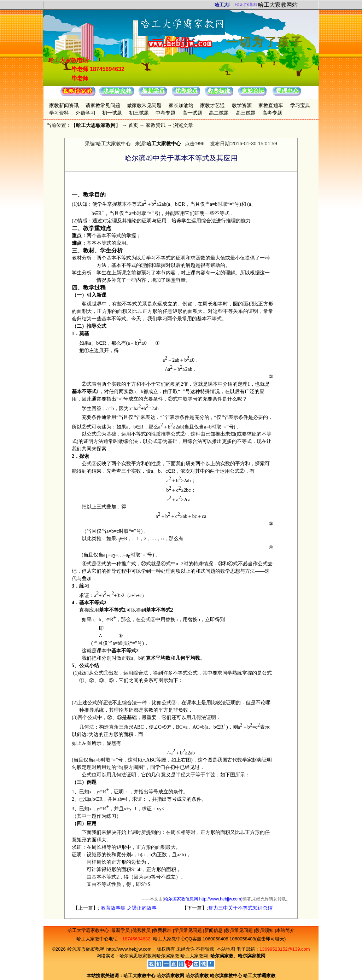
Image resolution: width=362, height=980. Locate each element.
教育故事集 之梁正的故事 (128, 908)
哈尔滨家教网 (170, 976)
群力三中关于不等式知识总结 (240, 908)
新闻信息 (214, 930)
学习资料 (59, 113)
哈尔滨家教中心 (226, 976)
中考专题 (165, 113)
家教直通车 (271, 105)
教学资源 (242, 105)
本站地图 (226, 949)
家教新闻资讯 (64, 105)
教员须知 (265, 930)
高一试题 (192, 113)
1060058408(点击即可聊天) (258, 939)
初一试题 (112, 113)
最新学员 (121, 930)
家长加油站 (181, 105)
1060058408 (215, 939)
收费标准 (163, 930)
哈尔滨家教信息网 (181, 899)
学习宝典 (300, 105)
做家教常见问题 (144, 105)
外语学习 (86, 113)
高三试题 (246, 113)
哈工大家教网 (194, 956)
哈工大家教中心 (164, 144)
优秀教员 (142, 930)
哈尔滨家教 (168, 956)
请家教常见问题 (103, 105)
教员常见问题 (240, 930)
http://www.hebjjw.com (220, 899)
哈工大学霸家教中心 (89, 930)
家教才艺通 (212, 105)
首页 (133, 125)
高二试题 (219, 113)
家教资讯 (156, 125)
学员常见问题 (189, 930)
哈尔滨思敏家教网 (138, 956)
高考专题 (272, 113)
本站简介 (285, 930)
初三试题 (139, 113)
